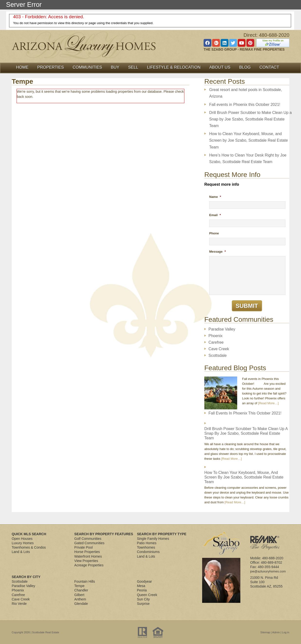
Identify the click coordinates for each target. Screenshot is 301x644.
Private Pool (83, 547)
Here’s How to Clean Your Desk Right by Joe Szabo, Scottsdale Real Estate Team (248, 158)
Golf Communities (88, 539)
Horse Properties (87, 552)
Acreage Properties (89, 565)
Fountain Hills (85, 581)
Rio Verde (19, 604)
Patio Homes (147, 543)
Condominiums (148, 552)
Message (217, 252)
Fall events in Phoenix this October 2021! (245, 105)
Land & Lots (21, 552)
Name (215, 197)
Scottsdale (218, 355)
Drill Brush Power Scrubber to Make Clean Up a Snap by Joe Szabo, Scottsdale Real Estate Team (250, 119)
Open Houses (22, 539)
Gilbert (79, 595)
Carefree (216, 342)
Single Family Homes (153, 539)
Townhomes (146, 547)
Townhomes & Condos (29, 547)
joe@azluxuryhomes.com (268, 571)
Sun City (143, 599)
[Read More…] (268, 403)
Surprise (143, 604)
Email (215, 215)
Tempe (79, 586)
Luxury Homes (23, 543)
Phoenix (216, 336)
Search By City (26, 577)
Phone (214, 233)
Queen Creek (147, 595)
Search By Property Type (162, 534)
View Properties (86, 561)
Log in (286, 632)
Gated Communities (89, 543)
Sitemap (265, 632)
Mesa (141, 586)
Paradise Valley (222, 329)
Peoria (142, 590)
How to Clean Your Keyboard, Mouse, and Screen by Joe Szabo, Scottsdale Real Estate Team (249, 140)
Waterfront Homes (88, 556)
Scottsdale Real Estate (46, 632)
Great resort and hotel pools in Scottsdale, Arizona (246, 93)
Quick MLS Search (29, 534)
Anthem (80, 599)
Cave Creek (219, 349)
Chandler (81, 590)
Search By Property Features (104, 534)
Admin (276, 632)
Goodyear (144, 581)
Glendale (81, 604)
